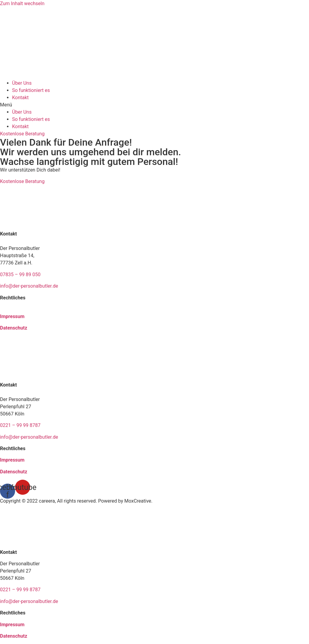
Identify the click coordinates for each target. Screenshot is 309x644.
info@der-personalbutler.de (29, 286)
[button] (154, 105)
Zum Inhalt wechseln (22, 3)
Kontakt (20, 98)
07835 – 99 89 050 (20, 275)
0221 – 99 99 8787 (21, 425)
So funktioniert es (31, 90)
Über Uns (22, 83)
